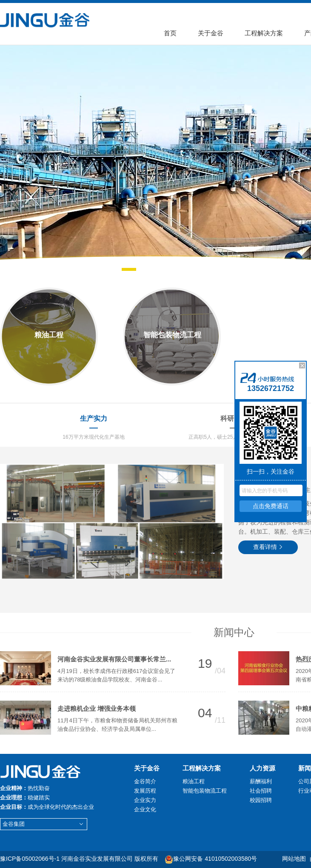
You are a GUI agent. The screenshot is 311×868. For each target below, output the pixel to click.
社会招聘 (261, 791)
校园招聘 (261, 800)
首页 (170, 33)
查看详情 (268, 547)
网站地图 (294, 859)
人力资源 (262, 768)
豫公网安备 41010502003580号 (211, 859)
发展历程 (145, 791)
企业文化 (145, 809)
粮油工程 (194, 781)
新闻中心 (234, 632)
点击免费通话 (271, 506)
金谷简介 (145, 781)
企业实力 (145, 800)
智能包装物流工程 (205, 791)
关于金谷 (211, 33)
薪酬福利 (261, 781)
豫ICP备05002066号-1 (30, 859)
